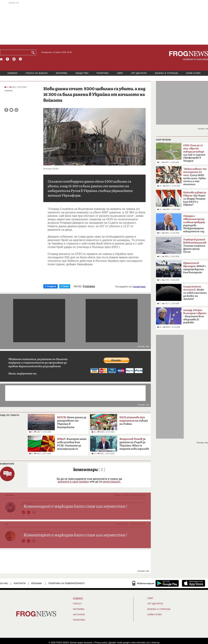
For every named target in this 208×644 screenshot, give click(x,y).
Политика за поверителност (67, 583)
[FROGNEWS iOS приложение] (194, 583)
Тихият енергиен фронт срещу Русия (195, 246)
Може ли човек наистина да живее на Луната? (195, 293)
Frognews (89, 286)
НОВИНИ (12, 73)
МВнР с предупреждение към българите (195, 268)
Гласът (77, 604)
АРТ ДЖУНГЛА (139, 73)
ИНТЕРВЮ (62, 73)
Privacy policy (101, 643)
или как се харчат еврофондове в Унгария (194, 153)
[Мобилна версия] (143, 583)
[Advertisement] (104, 23)
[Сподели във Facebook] (6, 110)
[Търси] (34, 52)
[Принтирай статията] (16, 110)
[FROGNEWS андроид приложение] (167, 583)
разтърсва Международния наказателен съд (194, 224)
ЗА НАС (4, 583)
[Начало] (1, 59)
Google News (139, 287)
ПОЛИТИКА (103, 73)
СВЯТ (120, 73)
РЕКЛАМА (37, 583)
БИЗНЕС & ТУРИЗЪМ (166, 73)
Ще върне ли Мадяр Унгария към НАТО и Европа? (195, 199)
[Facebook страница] (8, 59)
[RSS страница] (20, 59)
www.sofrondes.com (141, 643)
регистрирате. (112, 482)
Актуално (79, 615)
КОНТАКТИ (20, 583)
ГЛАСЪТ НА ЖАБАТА (37, 73)
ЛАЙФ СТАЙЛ (193, 73)
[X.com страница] (14, 59)
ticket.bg (156, 643)
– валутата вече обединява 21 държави (195, 316)
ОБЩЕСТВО (82, 73)
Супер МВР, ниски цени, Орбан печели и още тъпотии (195, 177)
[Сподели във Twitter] (11, 110)
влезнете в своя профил (73, 482)
